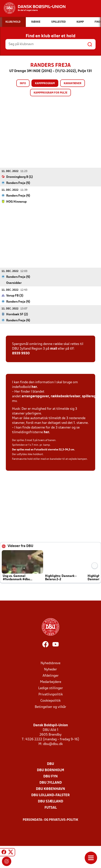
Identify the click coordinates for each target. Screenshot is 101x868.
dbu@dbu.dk (53, 744)
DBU (50, 764)
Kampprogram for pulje (50, 93)
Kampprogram (45, 83)
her (34, 387)
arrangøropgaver (35, 396)
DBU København (50, 789)
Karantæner (73, 83)
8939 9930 (21, 353)
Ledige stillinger (51, 688)
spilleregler (91, 396)
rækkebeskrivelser (66, 396)
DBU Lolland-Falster (50, 795)
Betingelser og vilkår (50, 707)
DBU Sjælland (50, 802)
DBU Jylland (51, 783)
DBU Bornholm (50, 770)
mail (54, 349)
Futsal (51, 808)
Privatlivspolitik (51, 695)
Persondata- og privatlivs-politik (50, 820)
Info (23, 83)
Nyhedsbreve (50, 663)
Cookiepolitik (50, 701)
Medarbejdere (51, 682)
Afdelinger (51, 676)
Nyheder (50, 670)
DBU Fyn (50, 777)
